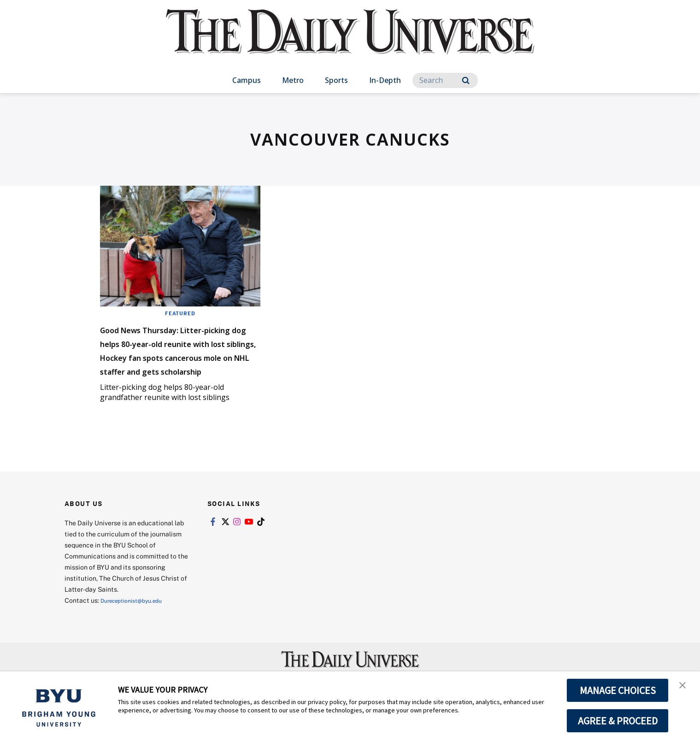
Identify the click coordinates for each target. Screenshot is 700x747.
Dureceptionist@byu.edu (138, 628)
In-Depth (385, 80)
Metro (293, 80)
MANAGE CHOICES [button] (618, 690)
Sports (336, 80)
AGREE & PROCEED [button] (618, 721)
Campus (247, 80)
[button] (685, 688)
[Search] (445, 80)
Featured (180, 313)
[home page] (350, 41)
